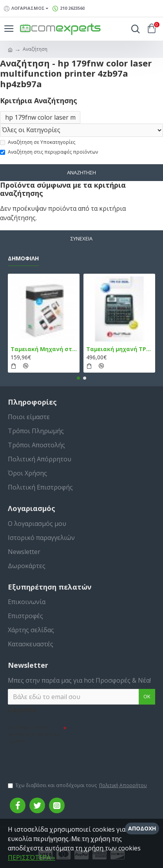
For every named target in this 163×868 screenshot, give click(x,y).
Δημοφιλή (23, 258)
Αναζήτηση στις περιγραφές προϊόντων (49, 152)
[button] (78, 378)
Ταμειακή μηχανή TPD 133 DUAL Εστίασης (119, 349)
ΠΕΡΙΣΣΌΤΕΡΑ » (32, 857)
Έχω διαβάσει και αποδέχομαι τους (78, 786)
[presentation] (63, 760)
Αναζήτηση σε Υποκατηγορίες (38, 142)
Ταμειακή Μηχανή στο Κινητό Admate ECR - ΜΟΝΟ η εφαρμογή (44, 349)
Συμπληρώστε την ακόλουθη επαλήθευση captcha (34, 734)
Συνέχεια (81, 239)
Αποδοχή (142, 828)
